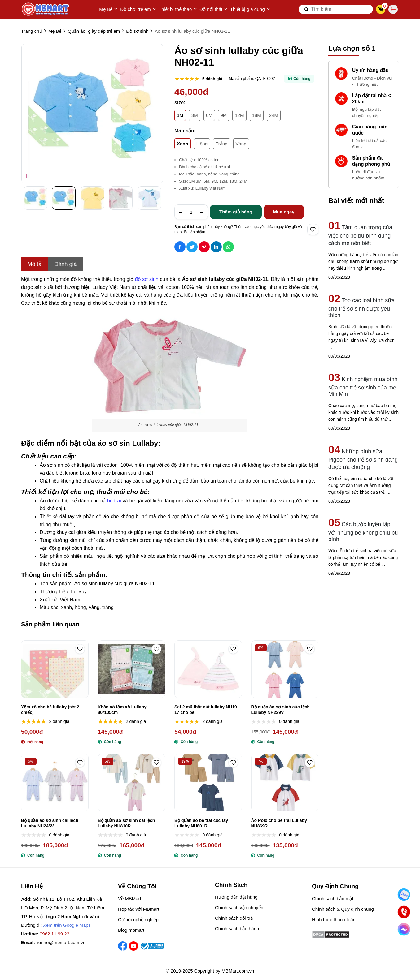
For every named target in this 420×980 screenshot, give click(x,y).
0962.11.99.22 (55, 934)
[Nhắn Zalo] (404, 895)
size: (180, 103)
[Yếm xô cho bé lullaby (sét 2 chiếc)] (55, 669)
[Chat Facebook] (404, 929)
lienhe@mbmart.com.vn (61, 942)
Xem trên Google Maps (67, 925)
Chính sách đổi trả (234, 918)
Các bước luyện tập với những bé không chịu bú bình (363, 532)
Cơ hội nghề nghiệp (138, 920)
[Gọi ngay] (404, 912)
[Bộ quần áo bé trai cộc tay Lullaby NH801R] (208, 783)
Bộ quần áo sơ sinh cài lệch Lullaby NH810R (127, 823)
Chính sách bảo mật (333, 898)
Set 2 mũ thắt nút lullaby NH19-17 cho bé (206, 710)
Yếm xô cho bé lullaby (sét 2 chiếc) (50, 710)
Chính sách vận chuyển (239, 907)
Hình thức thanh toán (334, 920)
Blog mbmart (131, 930)
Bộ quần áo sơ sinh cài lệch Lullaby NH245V (50, 823)
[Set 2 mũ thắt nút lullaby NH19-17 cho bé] (208, 669)
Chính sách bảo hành (237, 928)
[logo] (46, 9)
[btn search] (307, 9)
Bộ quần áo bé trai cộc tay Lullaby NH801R (201, 823)
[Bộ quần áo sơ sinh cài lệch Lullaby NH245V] (55, 783)
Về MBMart (130, 898)
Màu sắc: (185, 131)
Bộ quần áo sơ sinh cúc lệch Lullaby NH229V (280, 710)
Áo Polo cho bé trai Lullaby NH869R (279, 823)
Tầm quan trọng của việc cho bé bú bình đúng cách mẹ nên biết (360, 235)
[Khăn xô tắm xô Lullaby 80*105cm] (132, 669)
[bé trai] (115, 500)
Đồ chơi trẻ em (138, 9)
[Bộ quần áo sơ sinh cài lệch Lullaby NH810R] (132, 783)
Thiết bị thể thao (178, 9)
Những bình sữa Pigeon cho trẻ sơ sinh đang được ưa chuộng (363, 459)
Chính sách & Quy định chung (343, 909)
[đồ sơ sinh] (147, 278)
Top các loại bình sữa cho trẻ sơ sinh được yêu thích (361, 308)
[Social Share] (180, 247)
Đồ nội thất (214, 9)
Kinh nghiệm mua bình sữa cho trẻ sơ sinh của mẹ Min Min (363, 387)
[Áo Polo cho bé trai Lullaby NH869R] (285, 783)
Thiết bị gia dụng (250, 9)
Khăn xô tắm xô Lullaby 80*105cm (122, 710)
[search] (336, 9)
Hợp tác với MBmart (139, 909)
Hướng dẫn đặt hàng (236, 897)
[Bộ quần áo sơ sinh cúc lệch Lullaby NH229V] (285, 669)
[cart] (381, 9)
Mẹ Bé (108, 9)
